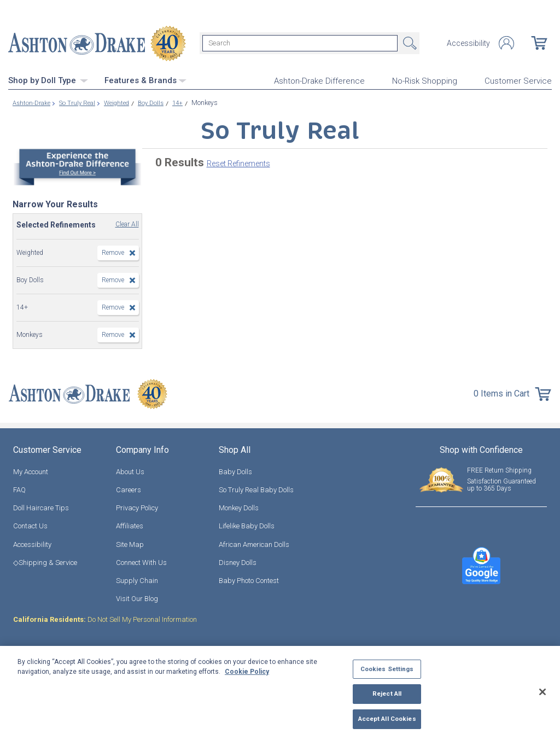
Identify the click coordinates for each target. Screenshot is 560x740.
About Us (130, 471)
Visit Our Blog (137, 598)
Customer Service (518, 80)
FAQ (19, 489)
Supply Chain (137, 579)
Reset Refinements (238, 162)
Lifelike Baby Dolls (247, 525)
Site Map (130, 543)
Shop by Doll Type (48, 79)
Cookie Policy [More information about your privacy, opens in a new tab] (247, 672)
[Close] (542, 692)
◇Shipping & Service (45, 561)
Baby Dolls (235, 471)
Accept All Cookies (387, 719)
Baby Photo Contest (249, 579)
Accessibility (468, 43)
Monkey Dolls (239, 507)
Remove (113, 252)
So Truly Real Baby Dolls (256, 489)
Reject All (387, 694)
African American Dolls (254, 543)
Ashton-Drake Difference (319, 80)
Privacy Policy (137, 507)
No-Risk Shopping (425, 80)
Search (409, 43)
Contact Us (30, 525)
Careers (129, 489)
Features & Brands (145, 79)
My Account (31, 471)
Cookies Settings (387, 669)
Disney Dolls (238, 561)
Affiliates (130, 525)
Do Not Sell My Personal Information (105, 618)
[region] (280, 693)
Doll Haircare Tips (41, 507)
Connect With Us (141, 561)
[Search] (300, 43)
